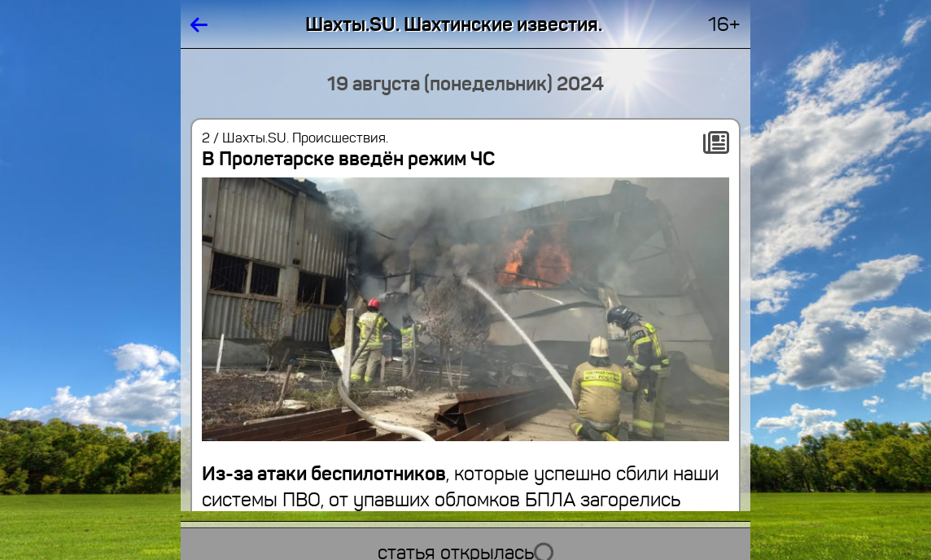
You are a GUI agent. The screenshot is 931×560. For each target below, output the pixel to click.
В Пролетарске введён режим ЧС (348, 159)
